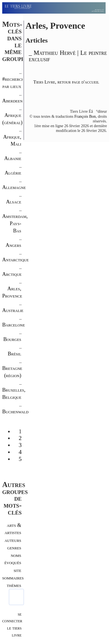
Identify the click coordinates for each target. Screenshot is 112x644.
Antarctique (15, 260)
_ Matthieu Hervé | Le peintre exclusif (68, 56)
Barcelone (14, 325)
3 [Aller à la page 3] (20, 445)
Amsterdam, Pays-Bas (15, 223)
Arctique (12, 274)
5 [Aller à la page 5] (20, 459)
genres (14, 548)
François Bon (85, 116)
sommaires (13, 578)
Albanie (13, 158)
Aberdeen (12, 101)
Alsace (14, 202)
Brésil (14, 354)
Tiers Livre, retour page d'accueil (66, 82)
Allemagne (14, 187)
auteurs (13, 540)
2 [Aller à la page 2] (20, 438)
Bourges (12, 339)
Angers (13, 245)
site (17, 570)
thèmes (14, 585)
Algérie (13, 173)
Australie (13, 310)
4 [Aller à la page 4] (20, 452)
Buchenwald (15, 411)
